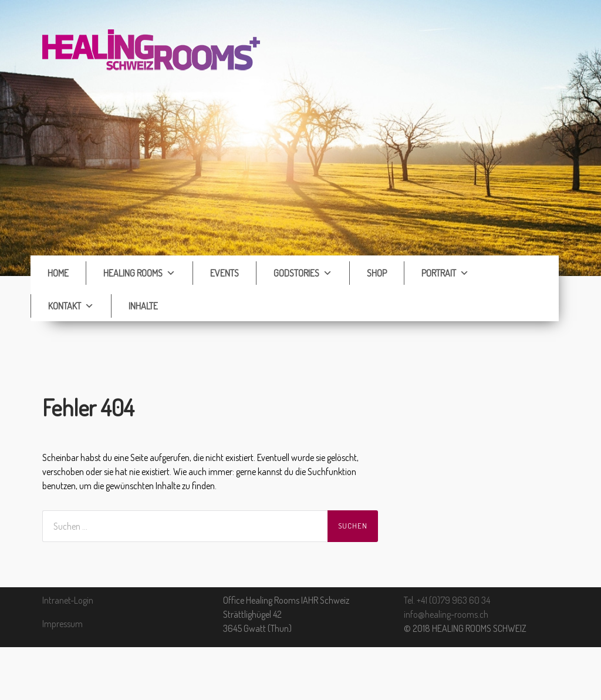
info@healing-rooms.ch (446, 614)
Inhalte (143, 306)
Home (58, 273)
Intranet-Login (68, 600)
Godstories (303, 273)
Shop (377, 273)
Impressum (63, 624)
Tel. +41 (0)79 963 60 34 (447, 600)
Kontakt (71, 306)
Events (224, 273)
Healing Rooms (139, 273)
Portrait (445, 273)
